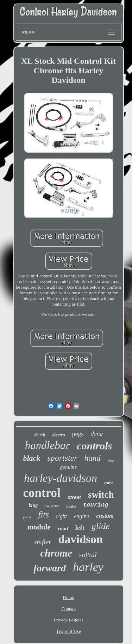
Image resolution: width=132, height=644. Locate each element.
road (63, 528)
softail (88, 555)
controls (94, 446)
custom (105, 516)
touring (96, 505)
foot (111, 461)
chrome (56, 553)
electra (58, 435)
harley (88, 567)
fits (44, 514)
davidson (80, 539)
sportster (62, 458)
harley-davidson (61, 478)
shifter (43, 542)
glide (101, 526)
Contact (68, 609)
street (74, 497)
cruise (109, 483)
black (32, 458)
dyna (97, 434)
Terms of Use (69, 631)
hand (93, 458)
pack (27, 517)
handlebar (47, 445)
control (42, 493)
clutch (40, 435)
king (33, 505)
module (39, 527)
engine (81, 516)
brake (71, 506)
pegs (78, 434)
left (80, 528)
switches (52, 505)
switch (101, 495)
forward (50, 568)
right (61, 516)
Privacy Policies (68, 620)
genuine (68, 467)
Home (69, 597)
